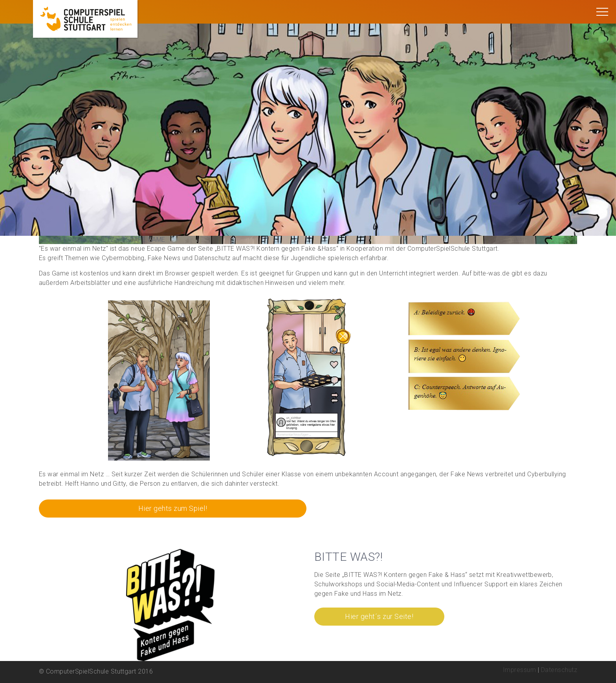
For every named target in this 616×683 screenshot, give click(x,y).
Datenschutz (559, 670)
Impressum (519, 670)
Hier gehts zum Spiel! (173, 508)
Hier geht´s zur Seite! (379, 616)
